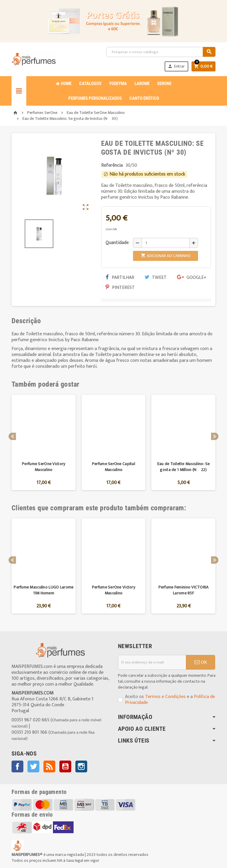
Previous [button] (12, 436)
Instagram (81, 766)
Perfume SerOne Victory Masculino (43, 467)
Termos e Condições (165, 697)
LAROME (142, 84)
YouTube (65, 766)
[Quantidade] (166, 243)
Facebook (17, 766)
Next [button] (215, 436)
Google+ (192, 278)
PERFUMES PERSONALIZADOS (95, 98)
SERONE (164, 84)
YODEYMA (118, 84)
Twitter (33, 766)
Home (64, 84)
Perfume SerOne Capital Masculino (113, 467)
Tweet (156, 278)
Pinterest (120, 288)
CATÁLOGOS (90, 84)
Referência (112, 166)
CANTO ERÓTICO (144, 98)
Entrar (176, 66)
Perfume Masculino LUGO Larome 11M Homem (43, 590)
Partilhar (120, 278)
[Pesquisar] (161, 52)
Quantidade (117, 243)
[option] (44, 442)
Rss (49, 766)
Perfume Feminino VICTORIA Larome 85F (184, 590)
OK (201, 662)
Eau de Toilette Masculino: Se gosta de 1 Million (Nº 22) (184, 467)
